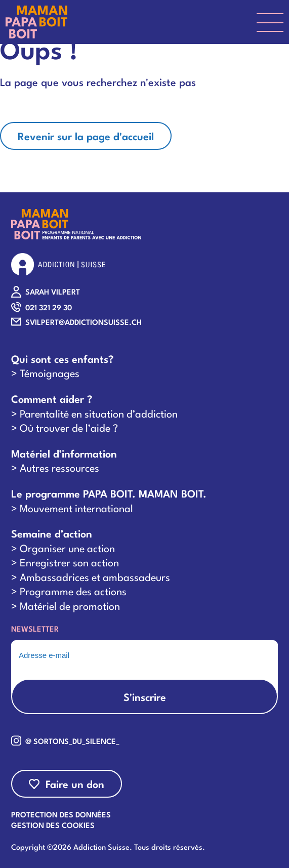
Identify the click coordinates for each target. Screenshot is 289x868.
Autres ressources (59, 467)
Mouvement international (76, 508)
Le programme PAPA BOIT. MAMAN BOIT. (109, 493)
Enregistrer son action (69, 562)
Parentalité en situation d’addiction (99, 413)
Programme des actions (73, 591)
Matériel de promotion (70, 605)
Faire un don (75, 783)
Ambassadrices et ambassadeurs (95, 576)
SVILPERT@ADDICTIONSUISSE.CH (84, 322)
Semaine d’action (52, 533)
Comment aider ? (52, 399)
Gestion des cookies (53, 824)
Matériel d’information (64, 453)
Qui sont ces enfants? (62, 359)
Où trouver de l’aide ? (69, 427)
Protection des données (61, 814)
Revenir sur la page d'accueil (86, 136)
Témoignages (50, 373)
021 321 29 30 (49, 307)
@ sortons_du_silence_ (72, 741)
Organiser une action (67, 548)
